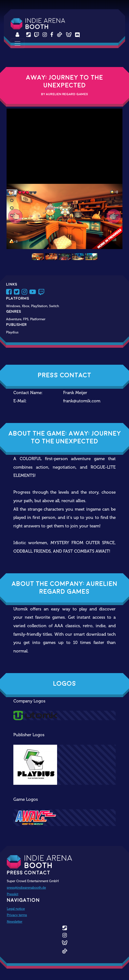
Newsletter (15, 921)
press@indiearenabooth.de (26, 887)
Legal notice (16, 909)
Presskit (13, 894)
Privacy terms (17, 915)
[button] (15, 216)
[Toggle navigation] (17, 43)
